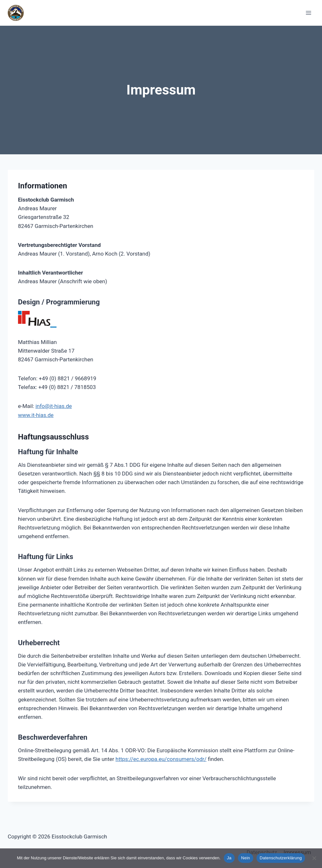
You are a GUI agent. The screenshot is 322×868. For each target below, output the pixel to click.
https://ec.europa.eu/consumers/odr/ (161, 759)
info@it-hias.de (53, 406)
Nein (246, 858)
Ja (229, 858)
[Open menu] (308, 13)
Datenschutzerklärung (281, 858)
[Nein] (314, 858)
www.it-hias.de (36, 415)
